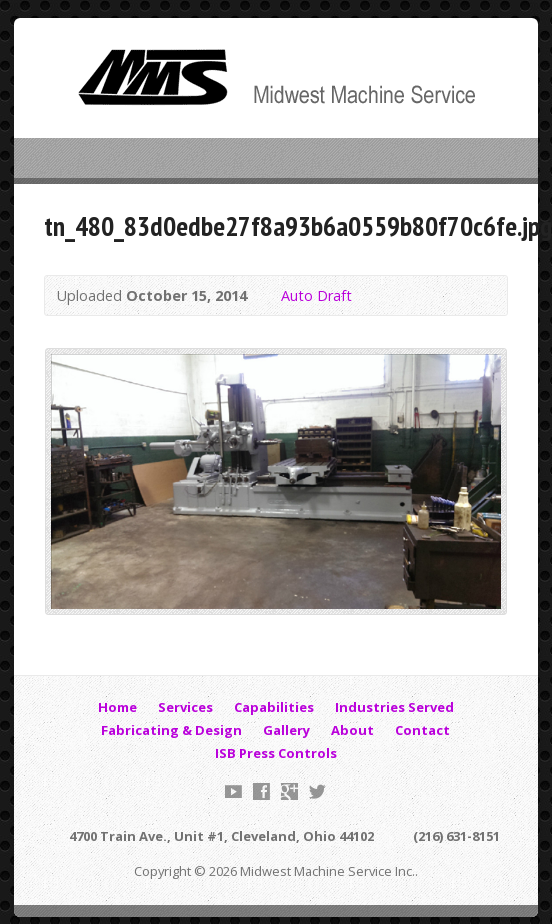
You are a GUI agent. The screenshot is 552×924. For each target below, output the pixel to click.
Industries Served (394, 707)
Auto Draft (316, 295)
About (352, 730)
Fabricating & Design (171, 730)
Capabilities (274, 707)
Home (117, 707)
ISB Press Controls (276, 753)
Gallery (286, 730)
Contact (422, 730)
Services (185, 707)
